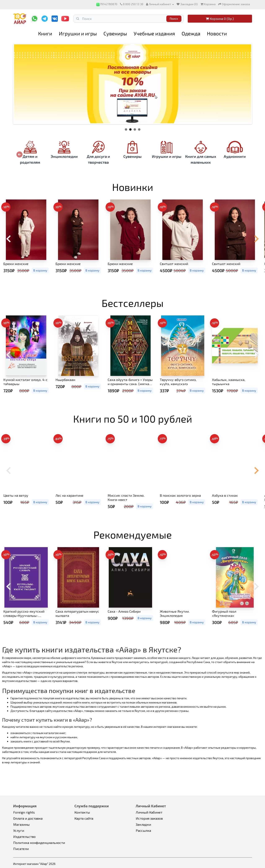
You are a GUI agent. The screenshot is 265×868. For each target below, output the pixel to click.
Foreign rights (24, 812)
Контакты (82, 812)
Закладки (143, 824)
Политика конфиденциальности (39, 843)
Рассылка (143, 830)
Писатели (21, 849)
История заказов (149, 818)
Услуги (19, 830)
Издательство (24, 836)
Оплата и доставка (28, 818)
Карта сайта (84, 818)
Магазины (21, 824)
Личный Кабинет (149, 812)
